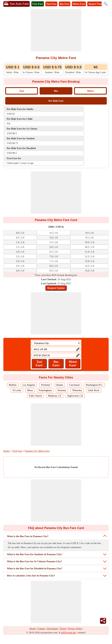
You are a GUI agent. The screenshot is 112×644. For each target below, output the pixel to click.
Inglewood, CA (75, 396)
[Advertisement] (56, 30)
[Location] (56, 343)
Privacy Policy (75, 628)
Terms (63, 628)
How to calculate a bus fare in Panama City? (31, 576)
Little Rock (94, 390)
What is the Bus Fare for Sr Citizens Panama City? (34, 561)
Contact (41, 628)
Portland (45, 385)
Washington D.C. (94, 385)
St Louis (17, 390)
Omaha (59, 385)
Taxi (22, 91)
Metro (90, 91)
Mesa (30, 390)
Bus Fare (65, 4)
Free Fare (38, 4)
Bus (56, 91)
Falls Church (36, 396)
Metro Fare (79, 4)
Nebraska (77, 390)
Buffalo (13, 385)
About (33, 628)
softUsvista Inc (68, 633)
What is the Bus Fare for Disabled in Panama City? (35, 568)
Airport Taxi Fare (98, 4)
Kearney (62, 390)
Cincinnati (74, 385)
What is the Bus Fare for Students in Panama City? (35, 554)
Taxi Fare (51, 4)
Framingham (45, 390)
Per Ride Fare (56, 101)
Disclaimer (53, 628)
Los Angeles (29, 385)
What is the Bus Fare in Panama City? (28, 536)
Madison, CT (55, 396)
